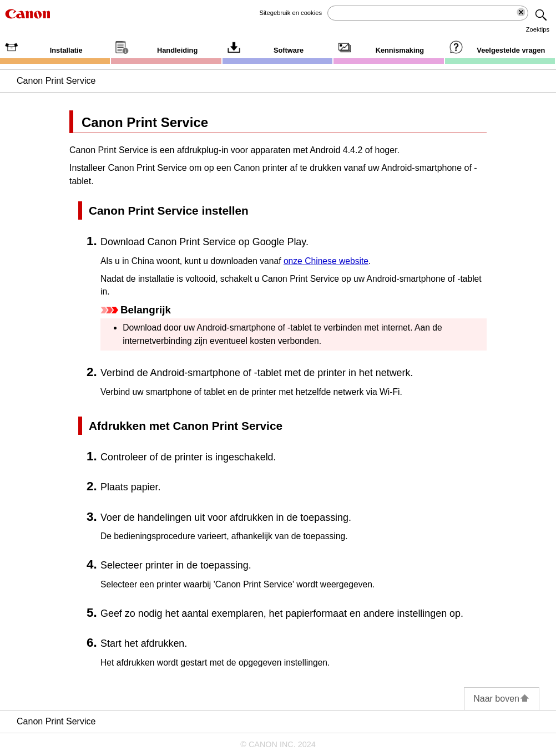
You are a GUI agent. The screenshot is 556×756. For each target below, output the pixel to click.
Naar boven (502, 699)
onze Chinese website (326, 261)
